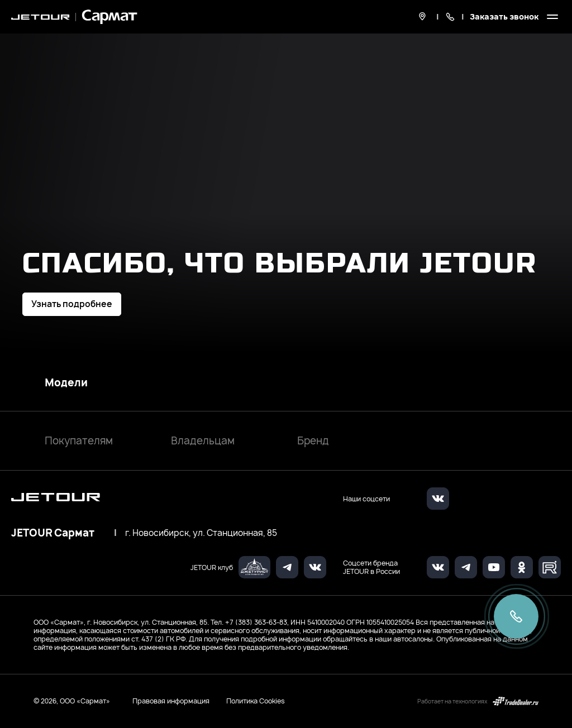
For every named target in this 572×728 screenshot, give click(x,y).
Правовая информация (171, 701)
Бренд (313, 441)
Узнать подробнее (72, 304)
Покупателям (79, 441)
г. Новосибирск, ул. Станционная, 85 (201, 533)
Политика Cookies (256, 701)
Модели (66, 383)
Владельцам (203, 441)
